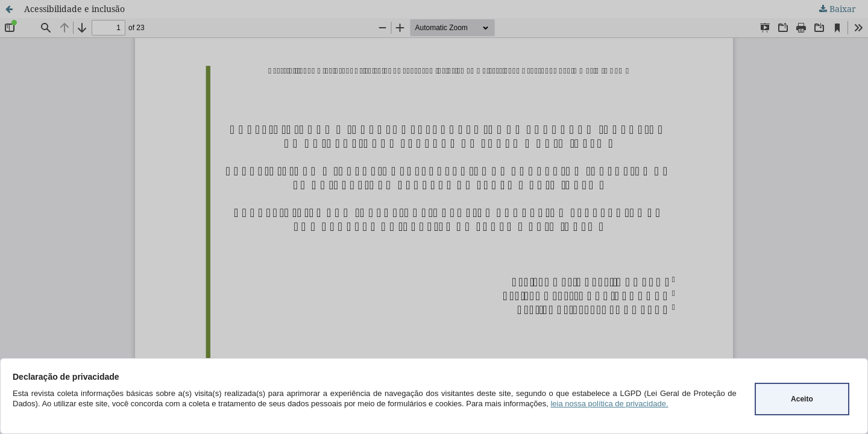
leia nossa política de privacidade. (609, 404)
